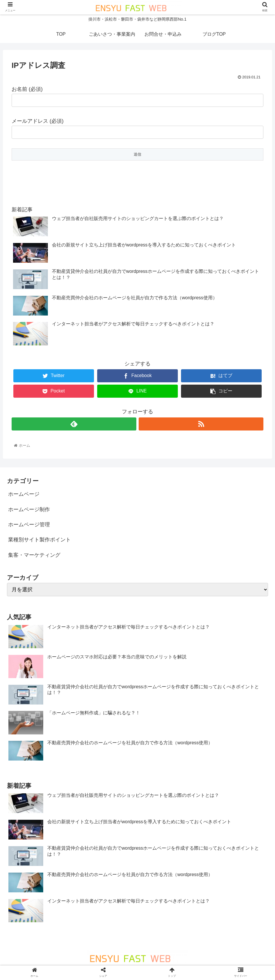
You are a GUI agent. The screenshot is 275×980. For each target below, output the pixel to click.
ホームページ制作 (29, 509)
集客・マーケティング (34, 555)
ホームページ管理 (29, 525)
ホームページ (24, 494)
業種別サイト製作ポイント (39, 540)
